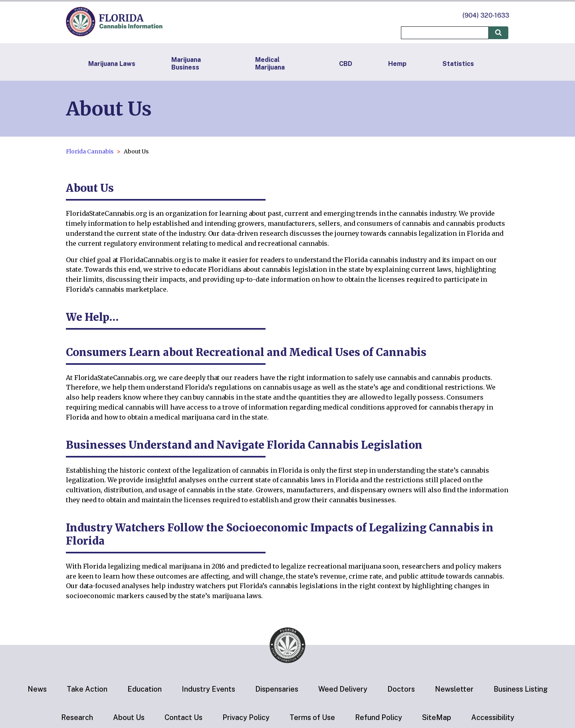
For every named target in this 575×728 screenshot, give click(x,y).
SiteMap (437, 717)
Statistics (458, 64)
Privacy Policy (246, 717)
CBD (346, 64)
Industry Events (208, 689)
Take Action (87, 689)
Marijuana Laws (112, 64)
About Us (129, 717)
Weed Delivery (343, 689)
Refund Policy (379, 717)
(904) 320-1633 (486, 15)
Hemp (397, 64)
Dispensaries (277, 689)
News (37, 689)
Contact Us (183, 717)
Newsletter (454, 689)
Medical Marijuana (270, 64)
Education (145, 689)
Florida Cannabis (90, 151)
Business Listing (521, 689)
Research (77, 717)
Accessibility (493, 717)
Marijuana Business (186, 64)
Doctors (401, 689)
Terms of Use (312, 717)
